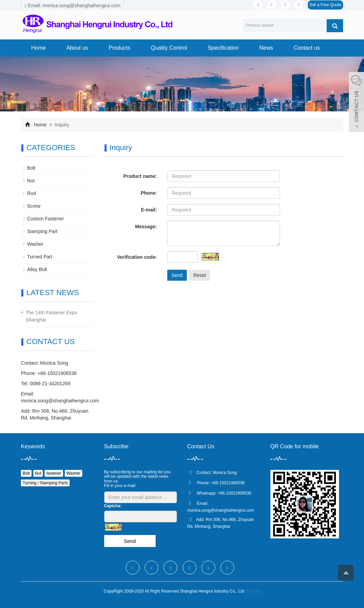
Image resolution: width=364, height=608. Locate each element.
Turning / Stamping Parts (45, 483)
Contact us (307, 48)
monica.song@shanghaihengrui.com (60, 401)
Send (177, 275)
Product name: (140, 176)
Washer (35, 244)
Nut (31, 181)
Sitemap (253, 591)
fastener (54, 473)
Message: (146, 227)
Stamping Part (42, 231)
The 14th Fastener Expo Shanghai (51, 316)
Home (39, 48)
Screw (34, 206)
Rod (32, 193)
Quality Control (169, 48)
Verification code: (137, 257)
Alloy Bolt (37, 269)
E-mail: (149, 210)
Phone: (149, 193)
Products (119, 48)
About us (77, 48)
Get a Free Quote (325, 5)
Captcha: (113, 506)
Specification (223, 48)
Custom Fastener (45, 219)
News (266, 48)
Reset (200, 275)
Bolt (31, 168)
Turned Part (40, 257)
